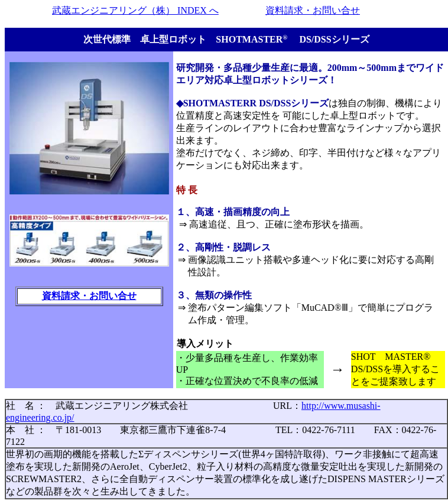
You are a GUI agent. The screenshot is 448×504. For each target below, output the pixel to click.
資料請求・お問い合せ (313, 10)
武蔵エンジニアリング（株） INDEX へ (135, 10)
